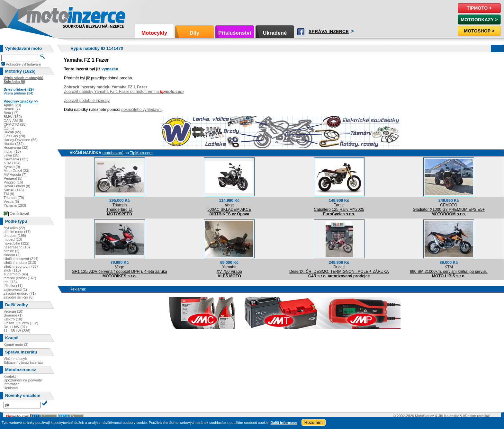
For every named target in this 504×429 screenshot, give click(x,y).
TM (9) (9, 194)
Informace (12, 384)
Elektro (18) (13, 319)
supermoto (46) (16, 274)
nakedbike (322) (16, 243)
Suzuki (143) (14, 190)
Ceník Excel (19, 213)
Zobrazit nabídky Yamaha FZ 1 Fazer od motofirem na (124, 92)
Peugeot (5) (13, 178)
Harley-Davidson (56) (21, 140)
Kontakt (10, 376)
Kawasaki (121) (16, 159)
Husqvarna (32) (16, 147)
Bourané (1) (13, 315)
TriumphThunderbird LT (119, 207)
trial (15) (10, 282)
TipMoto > (479, 8)
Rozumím (314, 422)
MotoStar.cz (424, 416)
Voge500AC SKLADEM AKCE (229, 207)
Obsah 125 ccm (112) (21, 323)
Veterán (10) (14, 311)
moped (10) (13, 239)
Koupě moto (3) (16, 344)
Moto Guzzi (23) (16, 171)
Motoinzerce (40, 16)
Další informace (284, 423)
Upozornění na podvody (23, 380)
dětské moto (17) (17, 232)
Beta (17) (11, 113)
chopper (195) (15, 236)
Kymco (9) (12, 167)
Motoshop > (479, 31)
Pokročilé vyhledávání (23, 64)
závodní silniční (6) (18, 297)
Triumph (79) (14, 198)
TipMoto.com (141, 153)
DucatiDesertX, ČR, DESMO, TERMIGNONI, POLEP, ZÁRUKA (339, 269)
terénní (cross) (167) (20, 278)
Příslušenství (235, 33)
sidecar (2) (12, 255)
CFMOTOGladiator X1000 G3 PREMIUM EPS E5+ (449, 207)
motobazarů (113, 153)
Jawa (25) (11, 155)
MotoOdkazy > (479, 20)
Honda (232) (14, 144)
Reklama (11, 388)
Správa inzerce (329, 31)
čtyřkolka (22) (14, 228)
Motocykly (154, 33)
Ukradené (275, 33)
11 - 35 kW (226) (17, 331)
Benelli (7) (12, 109)
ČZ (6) (9, 128)
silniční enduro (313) (20, 263)
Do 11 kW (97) (15, 327)
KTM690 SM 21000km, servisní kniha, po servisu (449, 269)
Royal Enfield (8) (17, 186)
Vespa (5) (11, 201)
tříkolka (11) (13, 286)
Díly (194, 33)
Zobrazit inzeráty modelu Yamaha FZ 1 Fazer (106, 87)
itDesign (470, 416)
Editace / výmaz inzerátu (23, 362)
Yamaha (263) (15, 205)
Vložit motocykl (16, 359)
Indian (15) (12, 151)
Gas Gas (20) (14, 136)
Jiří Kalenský (449, 416)
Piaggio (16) (13, 182)
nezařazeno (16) (17, 247)
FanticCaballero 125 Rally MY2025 (339, 207)
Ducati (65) (12, 132)
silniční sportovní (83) (21, 266)
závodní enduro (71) (20, 293)
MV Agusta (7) (15, 174)
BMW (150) (13, 117)
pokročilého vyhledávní (142, 110)
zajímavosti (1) (15, 290)
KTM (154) (12, 163)
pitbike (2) (11, 251)
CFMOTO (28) (15, 124)
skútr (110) (12, 270)
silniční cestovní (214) (21, 259)
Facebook (301, 32)
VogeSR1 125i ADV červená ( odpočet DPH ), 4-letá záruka (120, 269)
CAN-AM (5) (13, 121)
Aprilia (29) (12, 105)
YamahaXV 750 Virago (229, 269)
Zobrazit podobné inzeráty (87, 101)
